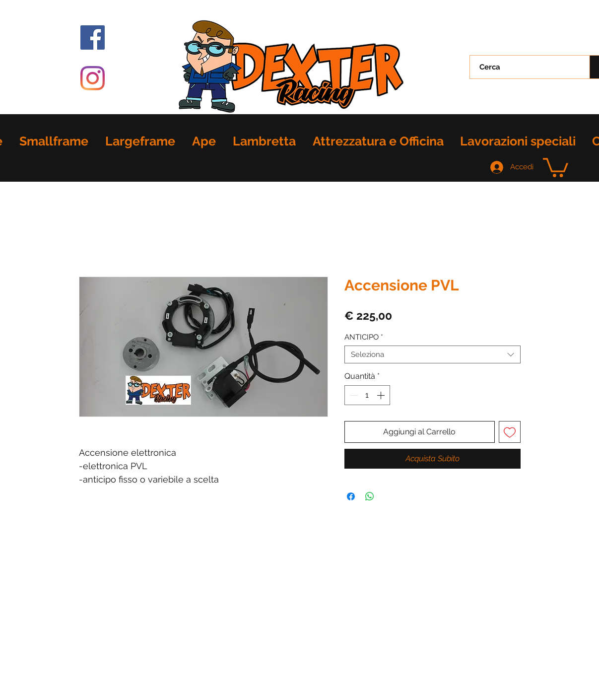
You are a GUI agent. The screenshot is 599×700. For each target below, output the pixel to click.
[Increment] (382, 395)
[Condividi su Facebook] (351, 496)
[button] (556, 167)
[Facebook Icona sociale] (93, 37)
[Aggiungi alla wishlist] (510, 432)
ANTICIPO (364, 337)
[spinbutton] (367, 395)
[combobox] (433, 354)
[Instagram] (93, 78)
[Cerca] (524, 67)
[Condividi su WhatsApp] (370, 496)
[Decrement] (353, 395)
